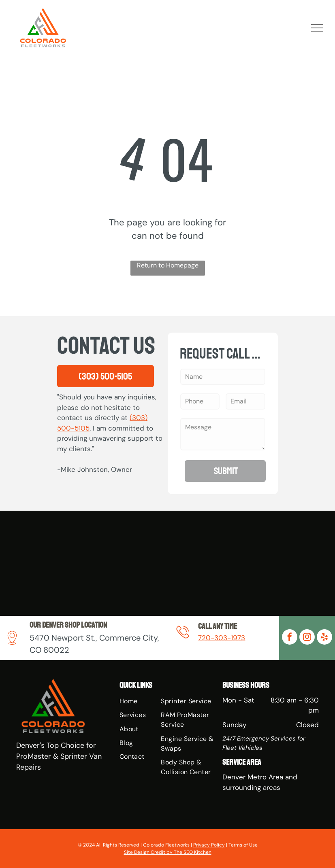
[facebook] (290, 638)
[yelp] (324, 638)
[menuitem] (150, 701)
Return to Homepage (168, 265)
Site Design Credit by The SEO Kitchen (168, 852)
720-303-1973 (222, 638)
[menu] (317, 28)
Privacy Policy (209, 845)
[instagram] (307, 638)
